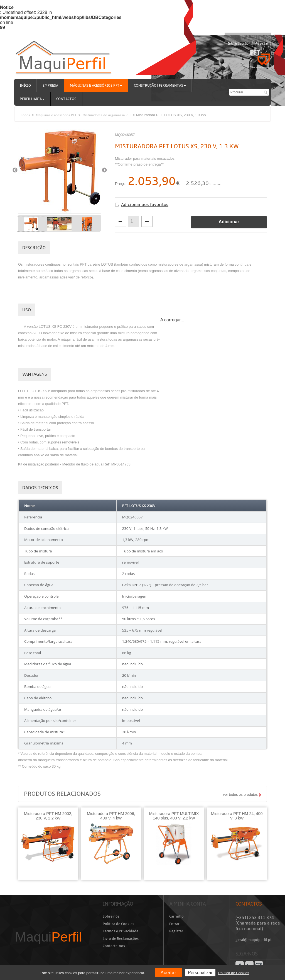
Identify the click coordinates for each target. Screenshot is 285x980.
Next (104, 170)
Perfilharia (32, 99)
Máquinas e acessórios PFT (96, 86)
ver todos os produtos (240, 795)
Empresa (50, 86)
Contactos (66, 99)
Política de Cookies (118, 924)
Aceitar (169, 973)
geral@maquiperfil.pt (254, 940)
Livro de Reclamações (121, 939)
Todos (25, 115)
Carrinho (176, 916)
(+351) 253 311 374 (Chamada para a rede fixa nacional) (258, 923)
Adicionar (229, 222)
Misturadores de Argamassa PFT (107, 115)
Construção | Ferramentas (160, 86)
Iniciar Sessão (238, 44)
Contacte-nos (114, 946)
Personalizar (200, 973)
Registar (262, 44)
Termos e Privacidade (121, 931)
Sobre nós (111, 916)
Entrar (174, 924)
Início (25, 86)
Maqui (48, 937)
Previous (15, 170)
